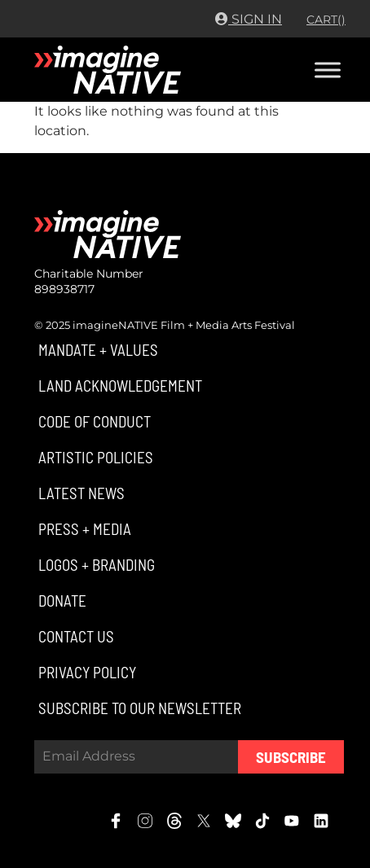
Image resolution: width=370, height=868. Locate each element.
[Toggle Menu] (328, 70)
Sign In (249, 19)
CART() (326, 20)
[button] (96, 350)
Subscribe (291, 757)
